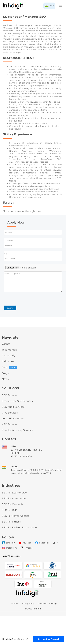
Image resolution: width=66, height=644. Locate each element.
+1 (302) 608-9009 (21, 456)
